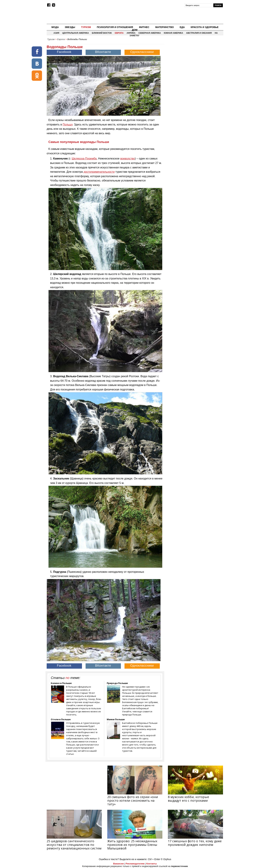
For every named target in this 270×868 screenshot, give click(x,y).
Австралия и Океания (199, 33)
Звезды (70, 27)
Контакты (151, 864)
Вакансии (118, 864)
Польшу (68, 125)
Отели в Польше (61, 719)
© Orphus (166, 859)
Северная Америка (150, 33)
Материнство (165, 27)
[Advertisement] (194, 66)
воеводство (128, 159)
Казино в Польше (61, 683)
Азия (56, 33)
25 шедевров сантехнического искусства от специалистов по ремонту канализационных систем (74, 845)
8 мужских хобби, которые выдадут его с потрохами (188, 799)
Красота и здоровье (205, 27)
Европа (119, 33)
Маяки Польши (116, 719)
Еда (182, 27)
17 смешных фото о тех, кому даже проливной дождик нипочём (195, 843)
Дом (135, 30)
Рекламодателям (135, 864)
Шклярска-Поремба (84, 159)
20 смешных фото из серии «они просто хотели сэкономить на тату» (133, 800)
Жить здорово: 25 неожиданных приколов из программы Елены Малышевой (132, 845)
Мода (55, 27)
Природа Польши (117, 683)
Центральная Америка (76, 33)
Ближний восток (102, 33)
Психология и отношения (115, 27)
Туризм (86, 27)
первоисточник (179, 866)
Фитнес (144, 27)
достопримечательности (99, 172)
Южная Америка (174, 33)
